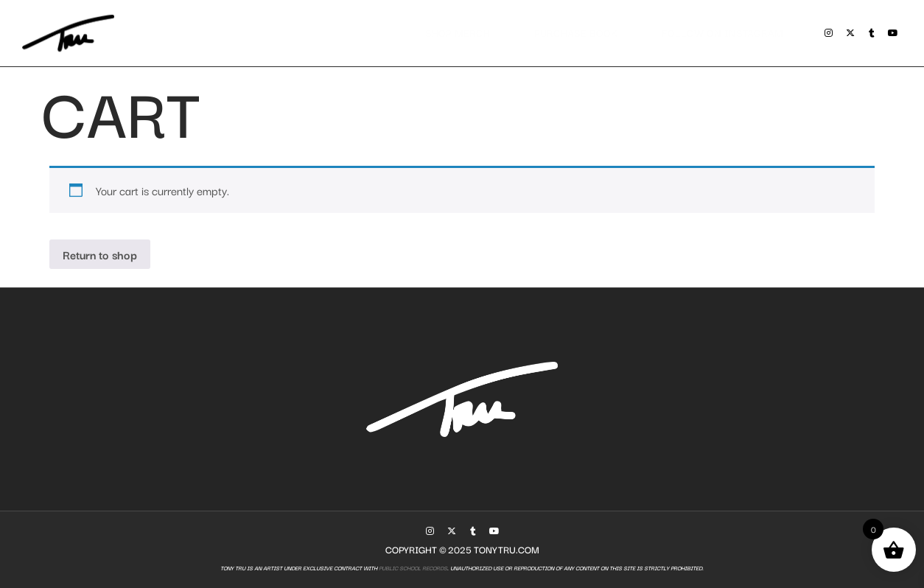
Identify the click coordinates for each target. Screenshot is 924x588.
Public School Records (412, 568)
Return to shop (100, 254)
